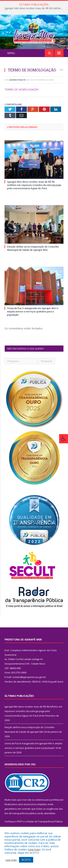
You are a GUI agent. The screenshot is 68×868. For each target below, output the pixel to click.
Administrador (17, 86)
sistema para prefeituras (49, 806)
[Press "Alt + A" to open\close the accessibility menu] (64, 439)
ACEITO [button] (26, 860)
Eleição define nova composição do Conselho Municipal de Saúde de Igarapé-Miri (33, 255)
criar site (27, 806)
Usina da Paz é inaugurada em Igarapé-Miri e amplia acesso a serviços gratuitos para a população (33, 318)
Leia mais (34, 849)
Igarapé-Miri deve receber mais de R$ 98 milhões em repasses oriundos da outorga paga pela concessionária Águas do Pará (35, 8)
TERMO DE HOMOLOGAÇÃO (22, 96)
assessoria (30, 811)
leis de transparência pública (20, 819)
